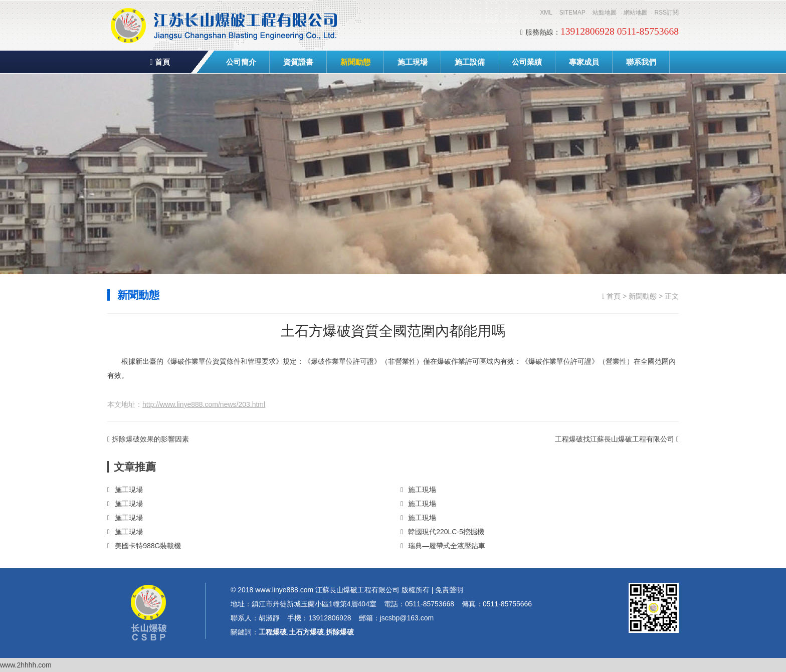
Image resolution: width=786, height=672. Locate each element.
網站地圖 (636, 13)
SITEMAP (572, 13)
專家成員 (584, 62)
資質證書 (298, 62)
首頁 (160, 62)
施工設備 (470, 62)
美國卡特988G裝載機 (144, 546)
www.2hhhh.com (26, 665)
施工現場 (413, 62)
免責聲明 (449, 590)
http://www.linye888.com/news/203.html (204, 404)
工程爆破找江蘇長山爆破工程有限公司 (617, 439)
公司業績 (527, 62)
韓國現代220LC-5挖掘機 (442, 532)
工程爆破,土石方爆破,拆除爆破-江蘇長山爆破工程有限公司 (225, 25)
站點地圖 (605, 13)
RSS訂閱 (667, 13)
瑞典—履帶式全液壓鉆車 (443, 546)
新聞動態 (355, 62)
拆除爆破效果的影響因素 (148, 439)
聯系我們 (641, 62)
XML (546, 13)
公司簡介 (241, 62)
